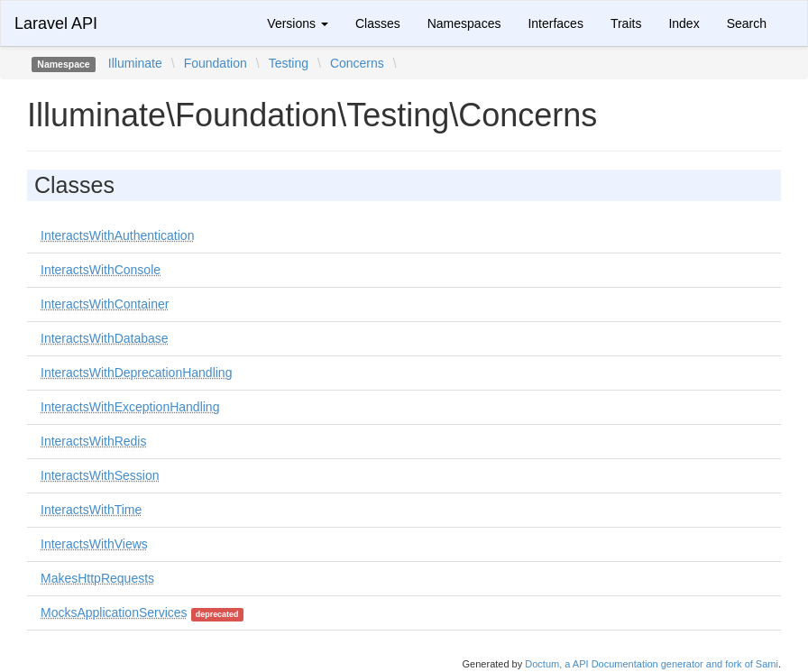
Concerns (357, 63)
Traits (626, 23)
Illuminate (135, 63)
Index (684, 23)
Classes (378, 23)
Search (747, 23)
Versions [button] (298, 23)
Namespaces (464, 23)
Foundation (216, 63)
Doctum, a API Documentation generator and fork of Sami (652, 664)
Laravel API (56, 23)
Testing (289, 63)
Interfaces (555, 23)
